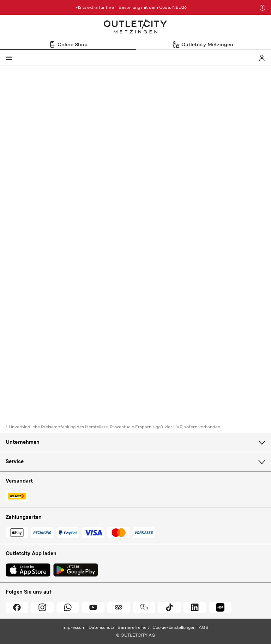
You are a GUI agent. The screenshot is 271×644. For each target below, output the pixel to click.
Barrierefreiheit (133, 627)
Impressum (74, 627)
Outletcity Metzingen (135, 27)
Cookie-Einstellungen (174, 627)
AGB (204, 627)
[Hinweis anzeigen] (263, 8)
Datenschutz (101, 627)
